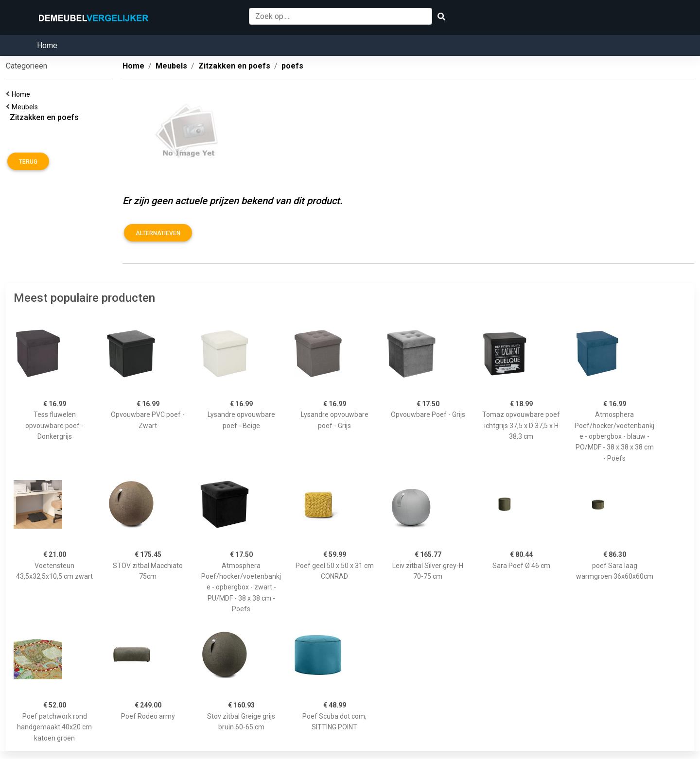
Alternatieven (158, 233)
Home (47, 45)
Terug (28, 162)
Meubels (26, 107)
